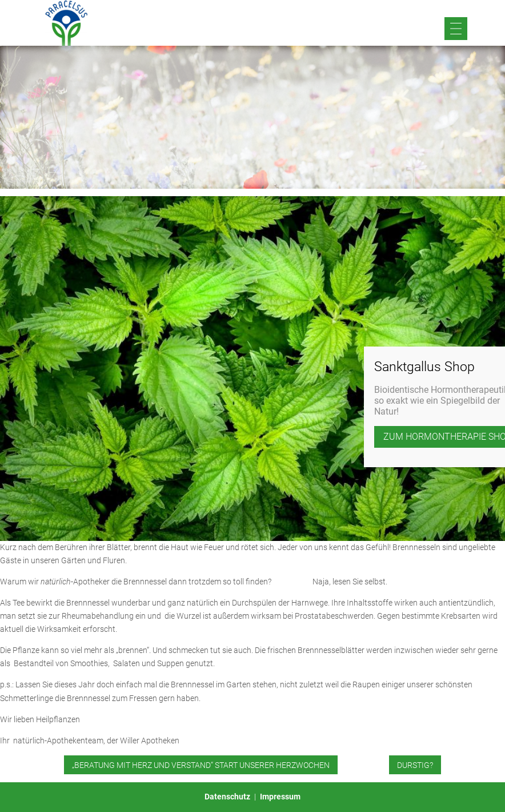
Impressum (280, 797)
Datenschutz (227, 797)
